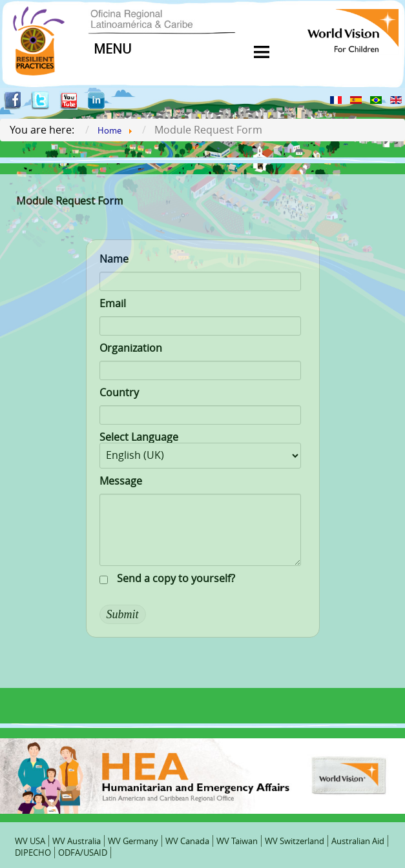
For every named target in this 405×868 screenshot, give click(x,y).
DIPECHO (33, 853)
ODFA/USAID (83, 853)
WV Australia (77, 841)
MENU (113, 49)
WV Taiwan (237, 841)
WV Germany (133, 841)
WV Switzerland (295, 841)
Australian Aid (358, 841)
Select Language (139, 437)
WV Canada (187, 841)
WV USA (30, 841)
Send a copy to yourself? (176, 578)
